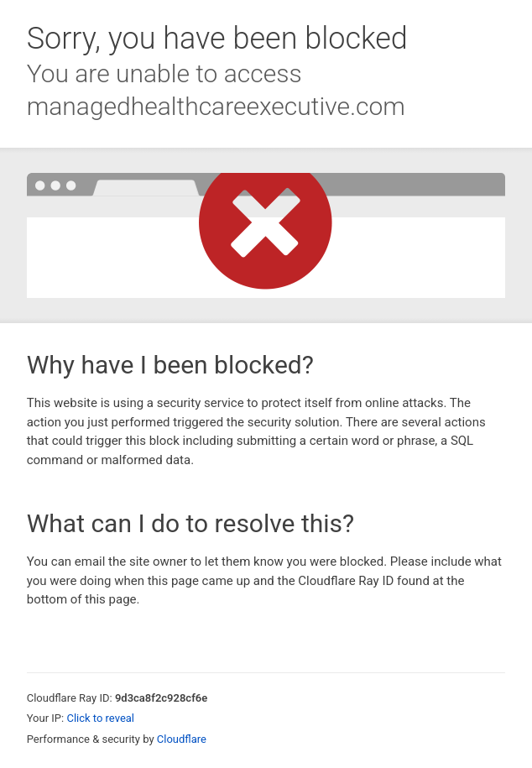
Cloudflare (182, 739)
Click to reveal (100, 718)
